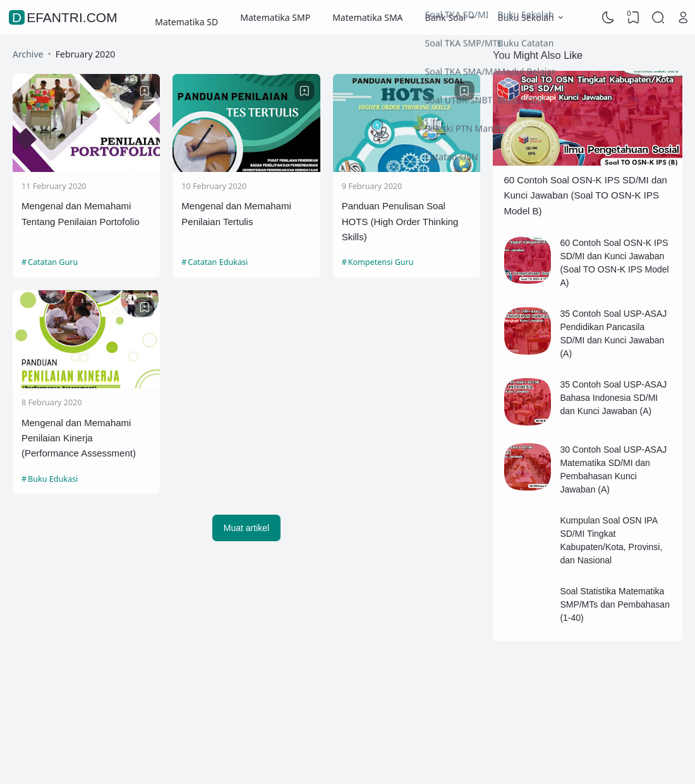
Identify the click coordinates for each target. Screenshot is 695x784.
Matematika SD (186, 17)
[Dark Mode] (608, 18)
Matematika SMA (367, 17)
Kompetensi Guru (381, 262)
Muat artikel (246, 528)
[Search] (658, 18)
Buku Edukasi (53, 479)
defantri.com (65, 17)
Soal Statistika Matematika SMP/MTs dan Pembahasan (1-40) (615, 604)
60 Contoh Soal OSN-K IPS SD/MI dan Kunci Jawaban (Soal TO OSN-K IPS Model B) (586, 195)
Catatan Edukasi (218, 262)
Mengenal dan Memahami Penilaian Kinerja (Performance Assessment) (79, 438)
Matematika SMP (275, 17)
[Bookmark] (145, 91)
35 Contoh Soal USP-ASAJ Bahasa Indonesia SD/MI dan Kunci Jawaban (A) (613, 398)
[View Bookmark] (633, 18)
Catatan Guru (53, 262)
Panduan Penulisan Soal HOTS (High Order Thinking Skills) (400, 221)
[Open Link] (683, 18)
